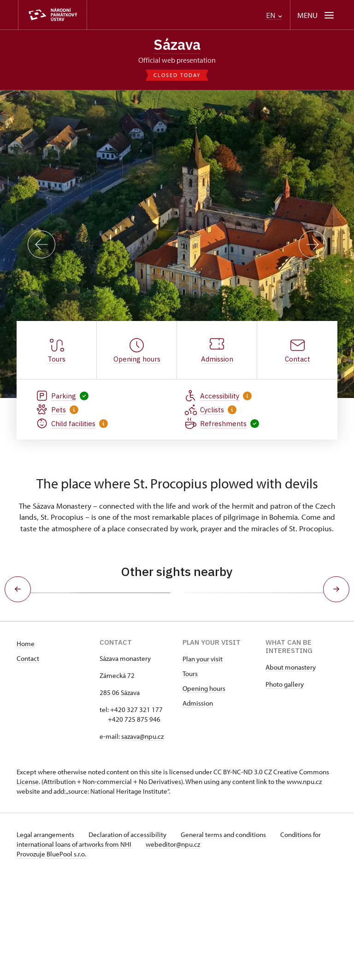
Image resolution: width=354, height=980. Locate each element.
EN (274, 15)
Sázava (177, 45)
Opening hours (204, 793)
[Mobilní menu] (316, 15)
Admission (198, 808)
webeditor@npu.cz (175, 949)
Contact (28, 763)
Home (26, 748)
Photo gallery (285, 789)
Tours (190, 778)
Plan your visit (203, 763)
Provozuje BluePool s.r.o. (51, 959)
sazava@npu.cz (142, 841)
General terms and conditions (228, 939)
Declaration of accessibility (130, 939)
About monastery (291, 772)
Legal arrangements (46, 939)
